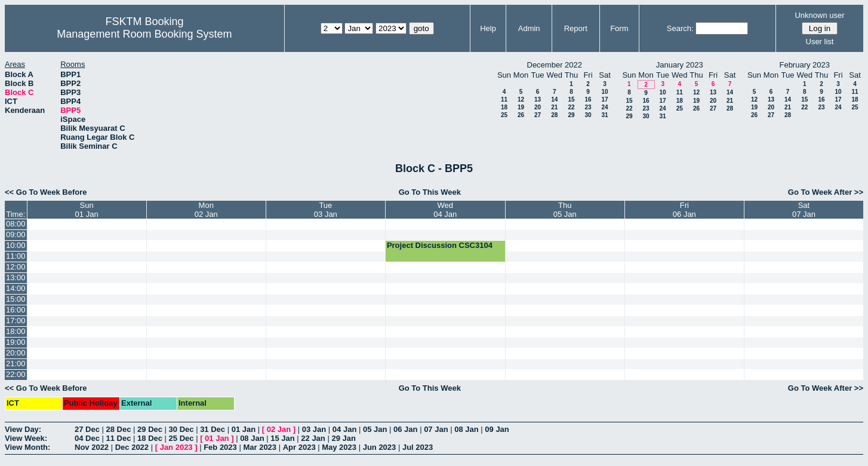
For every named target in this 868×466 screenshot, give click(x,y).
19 (521, 107)
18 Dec (150, 438)
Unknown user (819, 15)
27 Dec (87, 429)
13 (538, 99)
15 (571, 99)
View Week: (26, 438)
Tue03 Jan (326, 210)
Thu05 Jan (565, 210)
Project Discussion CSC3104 (440, 245)
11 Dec (119, 438)
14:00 (16, 288)
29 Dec (150, 429)
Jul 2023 (418, 447)
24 (604, 107)
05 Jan (375, 429)
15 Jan (282, 438)
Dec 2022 (132, 447)
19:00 (16, 342)
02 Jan (279, 429)
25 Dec (181, 438)
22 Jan (313, 438)
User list (820, 42)
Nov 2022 (92, 447)
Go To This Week (430, 192)
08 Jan (466, 429)
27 (538, 115)
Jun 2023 (380, 447)
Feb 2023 (220, 447)
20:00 (16, 353)
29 (571, 115)
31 (604, 115)
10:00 (16, 245)
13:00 (16, 278)
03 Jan (314, 429)
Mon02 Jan (206, 210)
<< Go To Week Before (46, 192)
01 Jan (244, 429)
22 (571, 107)
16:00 (16, 310)
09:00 (16, 234)
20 (538, 107)
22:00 (16, 374)
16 (588, 99)
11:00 (16, 256)
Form (619, 28)
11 (504, 99)
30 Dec (181, 429)
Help (488, 28)
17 (604, 99)
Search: (680, 28)
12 (521, 99)
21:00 (16, 364)
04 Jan (344, 429)
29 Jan (343, 438)
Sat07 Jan (804, 210)
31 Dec (213, 429)
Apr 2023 (299, 447)
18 (504, 107)
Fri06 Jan (684, 210)
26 (521, 115)
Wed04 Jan (445, 210)
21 (554, 107)
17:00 (16, 321)
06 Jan (405, 429)
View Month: (27, 447)
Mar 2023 (260, 447)
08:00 (16, 224)
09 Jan (497, 429)
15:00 (16, 299)
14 (554, 99)
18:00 (16, 331)
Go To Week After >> (826, 192)
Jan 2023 (176, 447)
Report (576, 28)
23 (588, 107)
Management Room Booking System (144, 34)
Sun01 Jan (87, 210)
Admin (529, 28)
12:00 (16, 267)
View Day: (23, 429)
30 (588, 115)
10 (604, 92)
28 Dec (119, 429)
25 (504, 115)
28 (554, 115)
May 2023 (339, 447)
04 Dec (87, 438)
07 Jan (436, 429)
